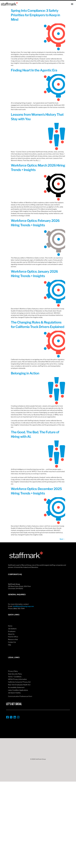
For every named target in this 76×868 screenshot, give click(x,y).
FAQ (9, 645)
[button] (72, 4)
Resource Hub (13, 639)
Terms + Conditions (15, 677)
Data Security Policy (15, 674)
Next (62, 539)
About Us (11, 634)
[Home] (9, 4)
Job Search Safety (14, 693)
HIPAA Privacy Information (17, 679)
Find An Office (13, 637)
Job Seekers (12, 629)
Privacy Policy (13, 671)
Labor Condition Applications (18, 690)
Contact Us (12, 642)
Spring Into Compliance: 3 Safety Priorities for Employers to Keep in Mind (35, 15)
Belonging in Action (25, 373)
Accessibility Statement (16, 687)
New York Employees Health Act (19, 685)
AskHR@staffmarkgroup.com (23, 606)
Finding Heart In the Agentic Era (34, 70)
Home (10, 626)
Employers (12, 631)
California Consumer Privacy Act (19, 682)
